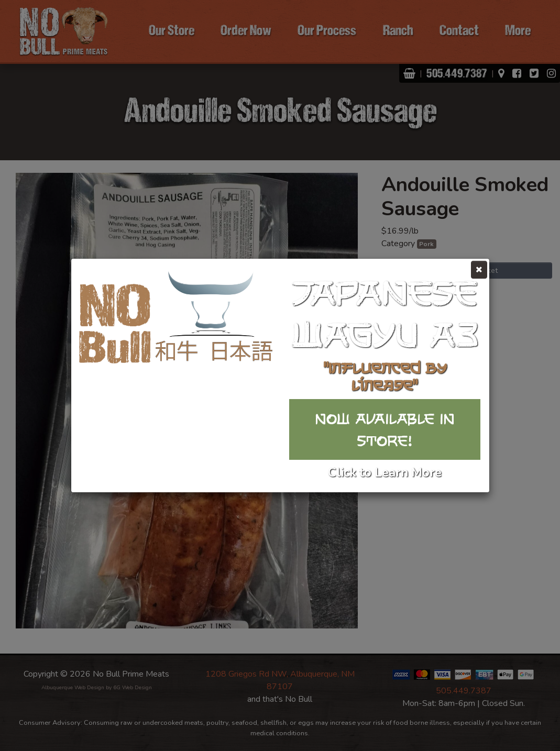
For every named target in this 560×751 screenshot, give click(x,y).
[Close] (479, 270)
